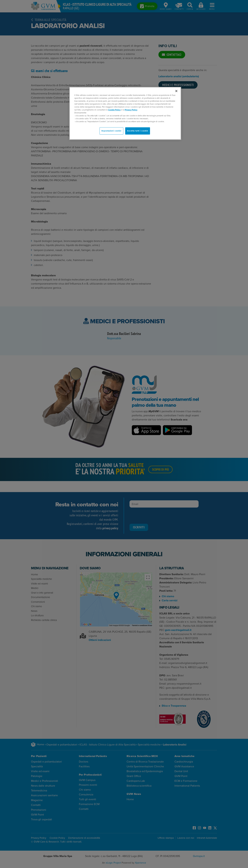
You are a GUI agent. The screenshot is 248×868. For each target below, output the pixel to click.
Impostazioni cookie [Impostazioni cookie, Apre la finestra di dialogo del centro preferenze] (111, 131)
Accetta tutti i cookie (138, 131)
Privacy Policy (131, 110)
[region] (125, 113)
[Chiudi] (176, 91)
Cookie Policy (114, 110)
